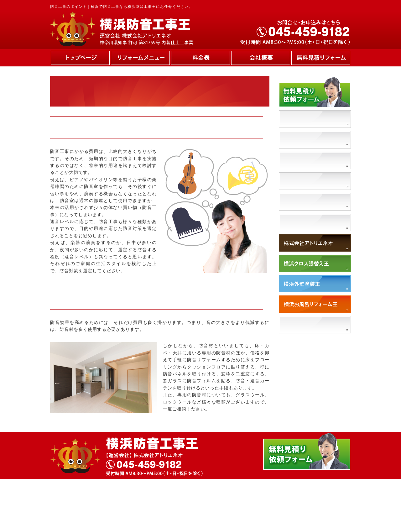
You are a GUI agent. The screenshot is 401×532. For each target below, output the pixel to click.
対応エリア (297, 222)
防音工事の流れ (302, 160)
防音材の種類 (299, 181)
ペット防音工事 (302, 202)
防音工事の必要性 (305, 119)
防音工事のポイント (307, 140)
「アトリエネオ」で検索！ (315, 324)
